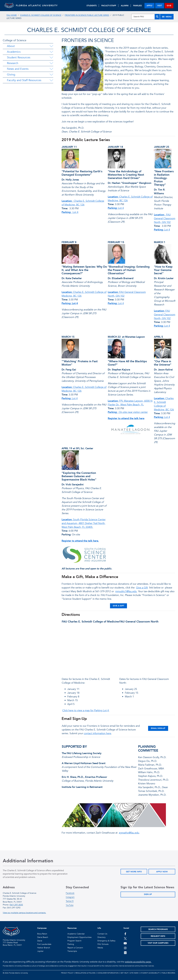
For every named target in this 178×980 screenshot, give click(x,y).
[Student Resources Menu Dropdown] (51, 58)
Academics (14, 52)
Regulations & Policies (85, 973)
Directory (102, 937)
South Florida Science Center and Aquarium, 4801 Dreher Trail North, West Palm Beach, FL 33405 (84, 523)
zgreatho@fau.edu (129, 833)
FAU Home (12, 15)
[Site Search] (146, 17)
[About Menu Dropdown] (51, 46)
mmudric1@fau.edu (126, 591)
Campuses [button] (42, 928)
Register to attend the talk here (126, 418)
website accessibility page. (138, 962)
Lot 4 (70, 212)
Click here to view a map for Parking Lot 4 (86, 711)
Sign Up (148, 894)
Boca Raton (42, 934)
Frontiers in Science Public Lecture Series (87, 15)
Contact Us (102, 934)
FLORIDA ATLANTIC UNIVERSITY (39, 6)
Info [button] (99, 928)
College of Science (15, 40)
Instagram (70, 897)
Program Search (74, 941)
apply (149, 6)
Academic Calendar (76, 934)
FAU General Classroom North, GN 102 (165, 218)
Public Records (168, 973)
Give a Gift (142, 588)
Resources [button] (72, 928)
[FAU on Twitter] (125, 938)
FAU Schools (103, 944)
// (90, 649)
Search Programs (158, 929)
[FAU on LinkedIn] (125, 953)
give (169, 6)
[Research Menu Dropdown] (51, 63)
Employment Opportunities (79, 937)
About (11, 46)
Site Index (134, 973)
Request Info (158, 936)
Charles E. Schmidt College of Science (41, 15)
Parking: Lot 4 (70, 303)
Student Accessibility (150, 973)
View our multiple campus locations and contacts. (24, 913)
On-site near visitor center (128, 412)
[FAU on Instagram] (125, 948)
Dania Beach (43, 937)
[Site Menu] (167, 17)
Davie (40, 941)
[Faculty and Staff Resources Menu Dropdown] (51, 80)
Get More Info (134, 872)
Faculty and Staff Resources (24, 80)
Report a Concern (75, 948)
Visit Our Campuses (158, 943)
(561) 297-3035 (16, 905)
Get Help (124, 973)
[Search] (157, 17)
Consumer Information (108, 973)
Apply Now (162, 872)
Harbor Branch (44, 948)
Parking (71, 944)
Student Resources (19, 57)
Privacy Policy (67, 973)
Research (13, 63)
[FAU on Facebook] (125, 934)
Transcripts (72, 951)
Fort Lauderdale (44, 944)
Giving (11, 75)
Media (100, 948)
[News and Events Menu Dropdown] (51, 69)
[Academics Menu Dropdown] (51, 52)
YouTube (70, 905)
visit (160, 6)
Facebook (70, 893)
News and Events (18, 69)
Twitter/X (70, 901)
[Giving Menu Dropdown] (51, 75)
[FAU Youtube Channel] (125, 943)
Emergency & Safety (106, 941)
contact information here (97, 733)
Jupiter (40, 951)
